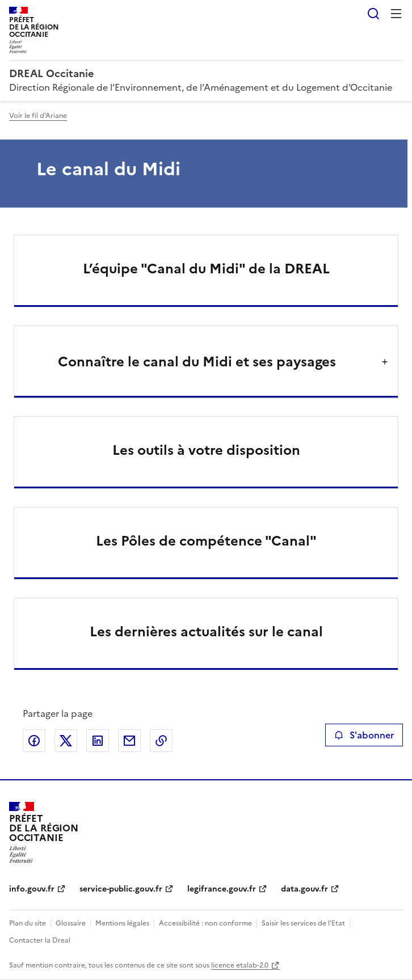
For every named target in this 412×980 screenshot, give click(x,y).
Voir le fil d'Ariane (38, 116)
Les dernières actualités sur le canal (206, 632)
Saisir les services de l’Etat (303, 923)
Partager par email (129, 741)
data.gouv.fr (304, 889)
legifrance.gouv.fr (222, 889)
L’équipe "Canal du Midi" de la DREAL (206, 269)
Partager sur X (66, 741)
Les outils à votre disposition (206, 450)
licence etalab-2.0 (240, 965)
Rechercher (373, 14)
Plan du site (28, 923)
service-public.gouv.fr (121, 889)
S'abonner (364, 735)
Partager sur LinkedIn (98, 741)
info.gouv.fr (32, 889)
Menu (396, 14)
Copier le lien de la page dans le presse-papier (161, 741)
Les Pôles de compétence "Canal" (206, 541)
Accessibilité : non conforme (205, 923)
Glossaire (71, 923)
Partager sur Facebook (34, 741)
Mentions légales (122, 923)
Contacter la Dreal (40, 940)
